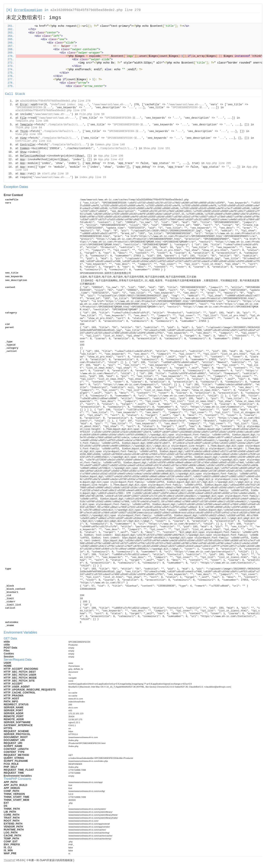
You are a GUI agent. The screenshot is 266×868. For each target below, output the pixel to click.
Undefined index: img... (69, 105)
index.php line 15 (93, 177)
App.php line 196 (111, 156)
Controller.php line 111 (33, 141)
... (87, 108)
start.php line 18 (55, 174)
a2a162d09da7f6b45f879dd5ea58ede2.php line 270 (96, 10)
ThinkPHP (10, 860)
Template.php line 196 (32, 121)
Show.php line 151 (157, 148)
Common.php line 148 (110, 145)
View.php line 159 (29, 134)
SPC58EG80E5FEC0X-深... (34, 108)
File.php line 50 (92, 114)
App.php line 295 (218, 163)
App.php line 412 (111, 159)
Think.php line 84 (29, 128)
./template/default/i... (65, 125)
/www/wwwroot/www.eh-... (111, 105)
